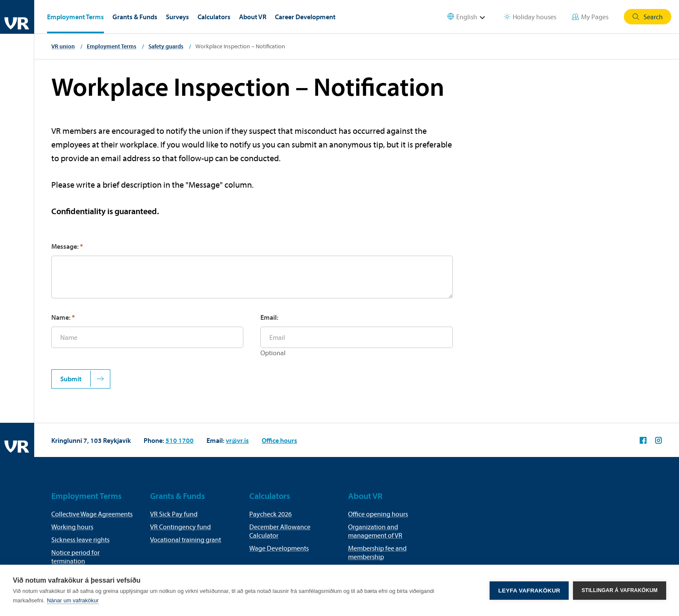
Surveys (177, 17)
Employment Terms (75, 17)
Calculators (214, 17)
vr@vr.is (237, 440)
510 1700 (180, 440)
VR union (63, 46)
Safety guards (166, 46)
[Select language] (472, 17)
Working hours (72, 527)
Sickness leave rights (80, 539)
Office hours (279, 440)
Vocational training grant (186, 539)
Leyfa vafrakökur (529, 591)
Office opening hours (378, 514)
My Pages (590, 17)
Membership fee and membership (377, 552)
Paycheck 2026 (270, 514)
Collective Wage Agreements (92, 514)
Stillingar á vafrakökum (620, 590)
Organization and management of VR (375, 531)
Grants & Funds (135, 17)
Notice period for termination (75, 557)
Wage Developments (279, 548)
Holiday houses (530, 17)
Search (648, 17)
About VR (253, 17)
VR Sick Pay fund (174, 514)
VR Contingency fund (180, 527)
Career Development (305, 17)
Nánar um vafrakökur (72, 600)
